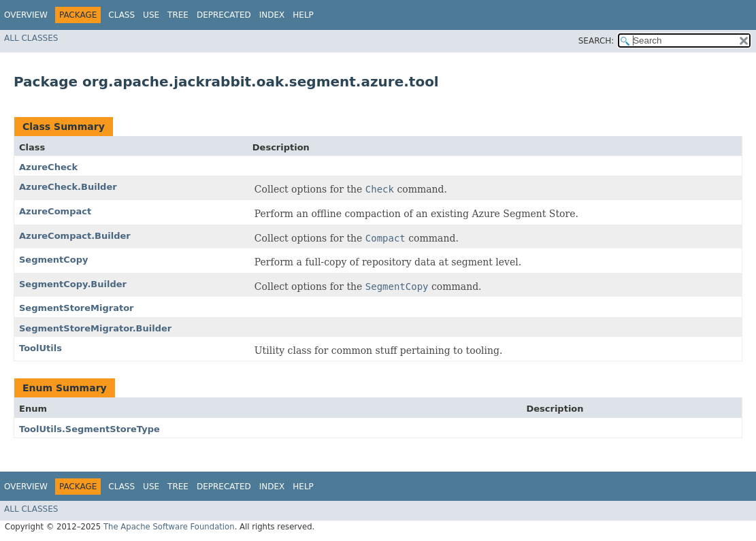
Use (151, 15)
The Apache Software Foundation (169, 527)
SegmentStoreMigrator (77, 308)
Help (303, 15)
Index (272, 15)
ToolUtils (40, 348)
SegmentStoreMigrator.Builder (95, 328)
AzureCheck (48, 167)
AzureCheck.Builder (68, 187)
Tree (178, 15)
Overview (26, 15)
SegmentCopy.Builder (73, 284)
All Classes (31, 38)
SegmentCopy (54, 260)
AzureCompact (55, 211)
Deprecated (224, 15)
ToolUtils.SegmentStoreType (89, 429)
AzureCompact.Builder (75, 236)
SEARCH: (596, 41)
